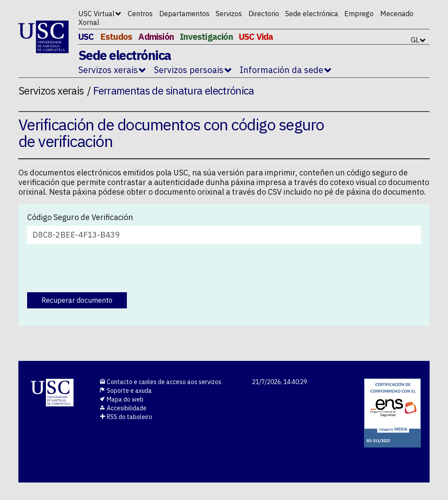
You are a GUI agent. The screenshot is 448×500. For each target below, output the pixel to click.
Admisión (156, 37)
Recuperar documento (77, 300)
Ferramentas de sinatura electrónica (174, 91)
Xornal (89, 22)
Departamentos (184, 14)
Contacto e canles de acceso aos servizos (160, 382)
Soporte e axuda (126, 391)
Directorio (264, 14)
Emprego (359, 14)
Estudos (116, 37)
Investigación (206, 37)
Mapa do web (121, 399)
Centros (140, 14)
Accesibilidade (123, 408)
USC (86, 37)
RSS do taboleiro (126, 417)
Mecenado (397, 14)
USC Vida (256, 37)
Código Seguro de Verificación (80, 217)
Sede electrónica (312, 14)
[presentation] (94, 268)
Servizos (229, 14)
